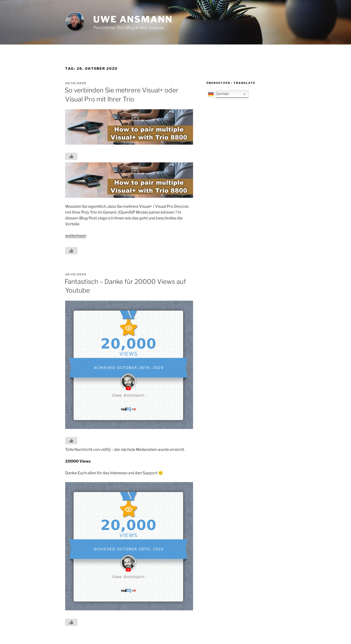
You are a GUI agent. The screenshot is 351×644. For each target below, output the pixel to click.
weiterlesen (76, 236)
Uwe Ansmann (133, 19)
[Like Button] (71, 156)
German (218, 94)
